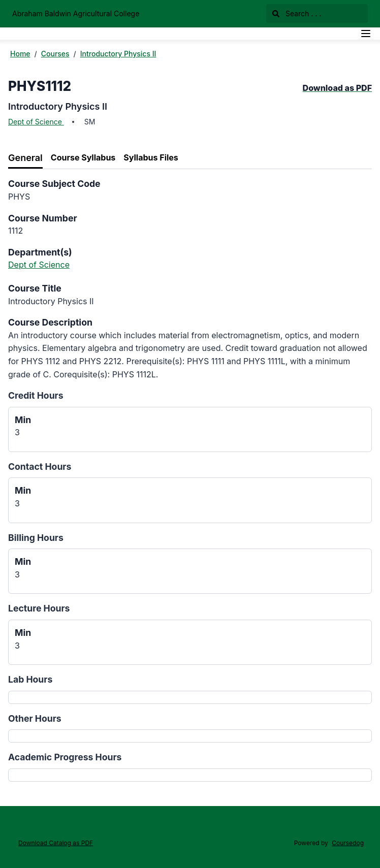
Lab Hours (30, 679)
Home (20, 54)
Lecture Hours (39, 608)
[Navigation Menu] (366, 34)
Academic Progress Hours (65, 757)
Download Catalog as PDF (56, 843)
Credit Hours (36, 395)
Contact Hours (40, 467)
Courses (55, 54)
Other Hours (35, 718)
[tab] (25, 158)
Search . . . (297, 13)
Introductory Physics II (118, 54)
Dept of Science (36, 122)
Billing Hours (36, 538)
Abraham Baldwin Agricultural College (76, 13)
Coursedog (348, 843)
